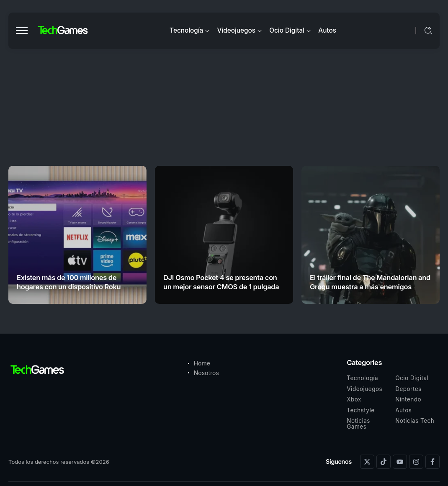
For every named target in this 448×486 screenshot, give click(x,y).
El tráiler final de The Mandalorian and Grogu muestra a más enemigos (370, 282)
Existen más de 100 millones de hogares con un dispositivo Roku (69, 282)
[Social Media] (367, 462)
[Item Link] (77, 235)
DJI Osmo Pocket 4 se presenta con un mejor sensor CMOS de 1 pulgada (221, 282)
